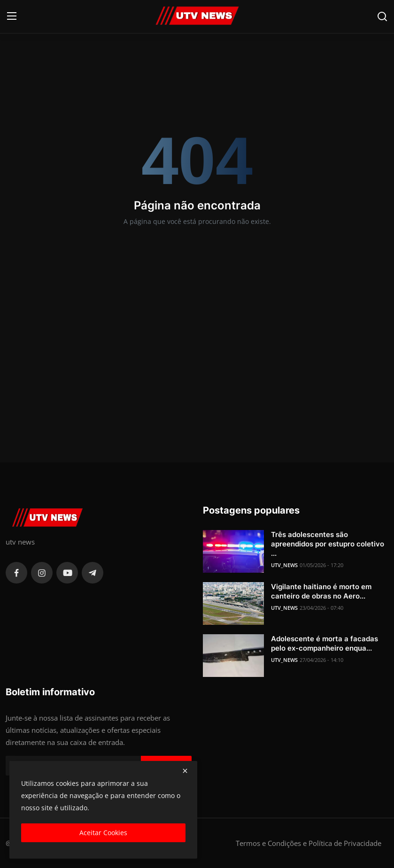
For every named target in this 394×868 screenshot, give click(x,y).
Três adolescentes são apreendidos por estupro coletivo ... (328, 544)
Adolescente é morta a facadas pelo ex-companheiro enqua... (324, 643)
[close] (185, 771)
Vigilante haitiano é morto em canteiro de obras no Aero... (321, 591)
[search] (382, 16)
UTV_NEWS (284, 565)
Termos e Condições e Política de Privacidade (309, 843)
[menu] (12, 16)
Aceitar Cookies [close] (103, 833)
